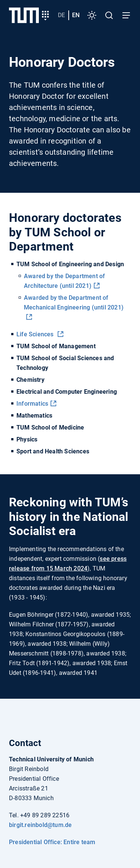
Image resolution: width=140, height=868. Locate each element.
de (61, 15)
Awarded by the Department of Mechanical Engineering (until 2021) (74, 303)
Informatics (32, 404)
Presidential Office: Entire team (52, 842)
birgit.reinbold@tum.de (40, 825)
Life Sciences (36, 334)
